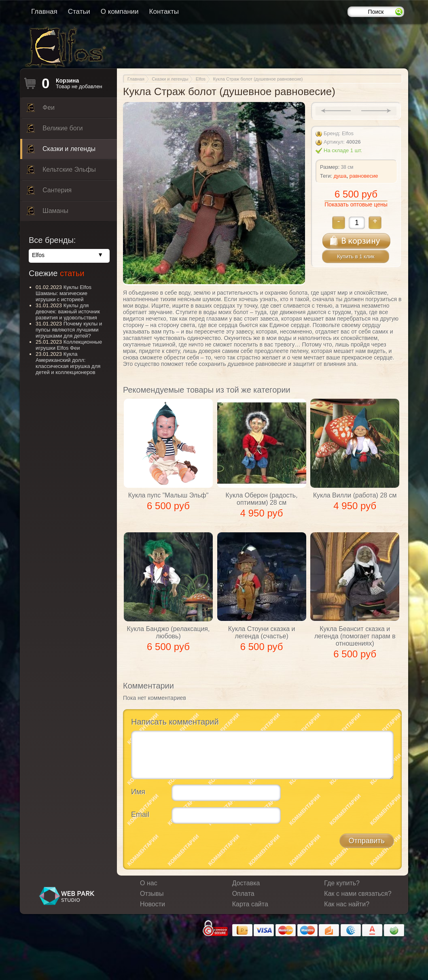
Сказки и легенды (61, 151)
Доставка (246, 883)
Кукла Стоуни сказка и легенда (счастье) (262, 632)
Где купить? (342, 883)
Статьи (79, 12)
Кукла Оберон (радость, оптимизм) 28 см (262, 499)
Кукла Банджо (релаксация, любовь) (168, 632)
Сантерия (49, 192)
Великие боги (54, 130)
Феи (40, 110)
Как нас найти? (347, 904)
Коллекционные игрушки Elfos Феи (69, 345)
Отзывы (152, 894)
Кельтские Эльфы (61, 172)
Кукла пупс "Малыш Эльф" (168, 495)
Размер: (330, 167)
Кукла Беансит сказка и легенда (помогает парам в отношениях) (355, 636)
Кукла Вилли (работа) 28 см (355, 495)
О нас (149, 883)
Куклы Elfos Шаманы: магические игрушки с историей (64, 293)
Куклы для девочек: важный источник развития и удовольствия (68, 311)
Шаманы (47, 213)
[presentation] (193, 846)
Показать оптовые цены (356, 204)
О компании (120, 12)
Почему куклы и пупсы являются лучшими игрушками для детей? (69, 330)
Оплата (243, 894)
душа (340, 176)
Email (140, 814)
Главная (44, 12)
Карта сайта (250, 904)
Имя (138, 792)
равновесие (364, 176)
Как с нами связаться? (358, 894)
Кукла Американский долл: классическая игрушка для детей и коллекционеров (68, 363)
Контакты (164, 12)
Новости (153, 904)
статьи (72, 273)
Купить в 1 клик (356, 256)
